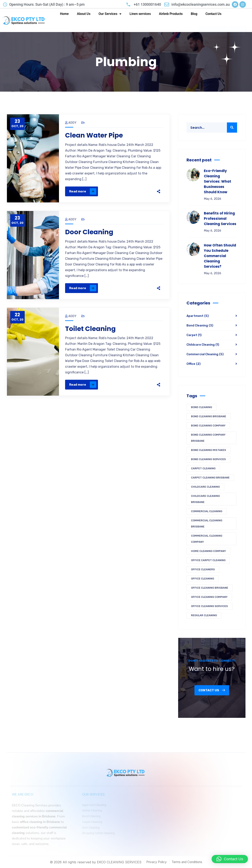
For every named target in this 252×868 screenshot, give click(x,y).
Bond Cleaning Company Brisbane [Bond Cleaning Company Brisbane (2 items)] (208, 438)
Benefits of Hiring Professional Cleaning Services (220, 219)
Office (194, 364)
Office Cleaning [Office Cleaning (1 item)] (203, 579)
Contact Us (213, 14)
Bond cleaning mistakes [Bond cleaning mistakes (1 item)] (209, 450)
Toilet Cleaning (90, 329)
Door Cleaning (89, 232)
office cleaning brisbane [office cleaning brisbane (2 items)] (210, 588)
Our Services (110, 14)
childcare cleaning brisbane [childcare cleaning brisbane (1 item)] (205, 499)
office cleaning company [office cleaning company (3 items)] (209, 597)
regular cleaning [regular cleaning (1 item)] (204, 615)
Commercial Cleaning (205, 354)
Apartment (198, 316)
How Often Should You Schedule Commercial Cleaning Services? (220, 256)
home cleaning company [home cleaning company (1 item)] (208, 551)
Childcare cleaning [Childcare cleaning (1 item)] (205, 487)
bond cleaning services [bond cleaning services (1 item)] (208, 459)
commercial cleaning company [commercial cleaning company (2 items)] (207, 539)
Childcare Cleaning (203, 345)
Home (64, 14)
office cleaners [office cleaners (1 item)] (203, 569)
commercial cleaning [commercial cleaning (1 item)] (207, 511)
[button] (230, 859)
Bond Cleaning (200, 325)
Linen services (140, 14)
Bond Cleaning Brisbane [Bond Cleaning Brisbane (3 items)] (209, 416)
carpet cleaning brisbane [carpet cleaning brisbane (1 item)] (210, 478)
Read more (83, 191)
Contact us (212, 690)
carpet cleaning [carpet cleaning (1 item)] (203, 468)
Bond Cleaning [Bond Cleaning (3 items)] (201, 407)
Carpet (194, 335)
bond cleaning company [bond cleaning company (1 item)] (208, 426)
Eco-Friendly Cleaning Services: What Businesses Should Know (218, 181)
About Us (84, 14)
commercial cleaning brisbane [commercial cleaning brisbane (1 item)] (207, 523)
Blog (194, 14)
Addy (71, 123)
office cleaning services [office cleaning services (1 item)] (209, 606)
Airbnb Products (171, 14)
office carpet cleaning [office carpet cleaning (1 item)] (208, 560)
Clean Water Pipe (94, 135)
